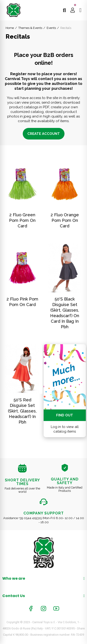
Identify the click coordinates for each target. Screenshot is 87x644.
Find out (65, 415)
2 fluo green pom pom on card (22, 220)
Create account (44, 134)
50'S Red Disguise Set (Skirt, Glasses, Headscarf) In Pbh (22, 411)
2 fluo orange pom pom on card (65, 220)
